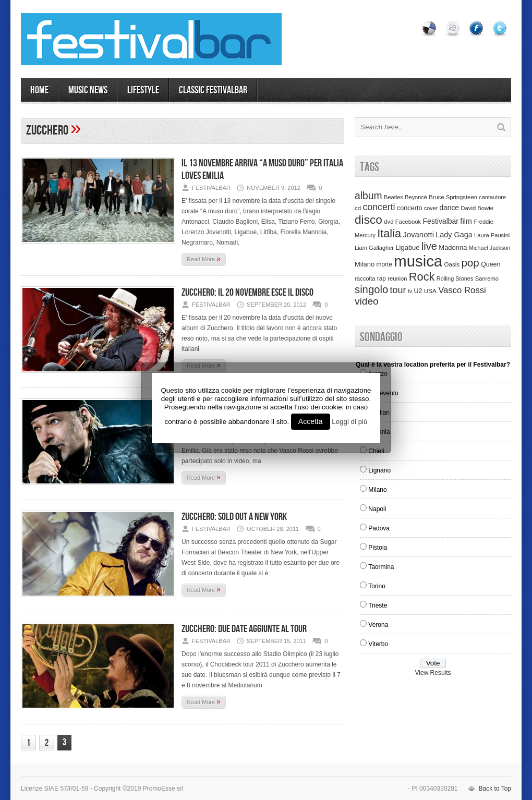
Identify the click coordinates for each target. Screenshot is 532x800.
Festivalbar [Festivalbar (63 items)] (441, 221)
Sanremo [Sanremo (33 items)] (487, 278)
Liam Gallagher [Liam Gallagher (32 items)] (374, 248)
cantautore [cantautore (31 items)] (492, 197)
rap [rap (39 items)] (382, 278)
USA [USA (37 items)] (430, 291)
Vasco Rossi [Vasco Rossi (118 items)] (462, 290)
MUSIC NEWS (88, 90)
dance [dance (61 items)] (449, 208)
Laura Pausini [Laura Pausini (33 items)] (492, 235)
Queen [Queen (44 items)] (491, 264)
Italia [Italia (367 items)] (389, 233)
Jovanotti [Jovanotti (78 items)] (418, 235)
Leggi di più (349, 422)
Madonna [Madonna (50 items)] (453, 247)
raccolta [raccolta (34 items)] (365, 278)
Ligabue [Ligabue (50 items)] (407, 247)
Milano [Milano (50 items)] (365, 264)
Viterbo (378, 644)
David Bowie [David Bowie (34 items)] (477, 208)
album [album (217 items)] (368, 196)
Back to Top (495, 789)
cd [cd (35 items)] (358, 208)
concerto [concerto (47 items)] (410, 208)
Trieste (378, 605)
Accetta (311, 421)
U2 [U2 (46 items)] (418, 291)
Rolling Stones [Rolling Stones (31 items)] (455, 278)
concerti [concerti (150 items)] (379, 207)
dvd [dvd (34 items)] (389, 222)
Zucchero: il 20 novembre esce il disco (247, 293)
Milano (377, 490)
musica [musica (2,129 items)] (418, 261)
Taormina (381, 567)
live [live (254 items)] (429, 246)
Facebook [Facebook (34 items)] (408, 222)
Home (39, 90)
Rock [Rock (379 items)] (422, 277)
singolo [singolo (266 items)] (371, 289)
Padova (379, 528)
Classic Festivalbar (213, 90)
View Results (433, 673)
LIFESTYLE (143, 90)
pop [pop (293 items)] (470, 263)
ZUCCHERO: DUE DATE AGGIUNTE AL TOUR (244, 629)
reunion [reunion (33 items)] (397, 278)
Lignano (379, 470)
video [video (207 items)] (367, 301)
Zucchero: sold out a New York (234, 517)
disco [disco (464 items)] (368, 220)
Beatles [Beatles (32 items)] (394, 197)
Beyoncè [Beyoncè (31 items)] (416, 197)
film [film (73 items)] (466, 221)
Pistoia (378, 548)
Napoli (377, 509)
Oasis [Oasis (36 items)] (452, 264)
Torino (377, 586)
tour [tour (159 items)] (398, 290)
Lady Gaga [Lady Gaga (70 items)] (454, 235)
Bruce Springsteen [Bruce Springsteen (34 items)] (453, 197)
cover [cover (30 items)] (431, 208)
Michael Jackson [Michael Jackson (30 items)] (489, 248)
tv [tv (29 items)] (410, 291)
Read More (204, 259)
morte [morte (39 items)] (384, 264)
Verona (378, 625)
